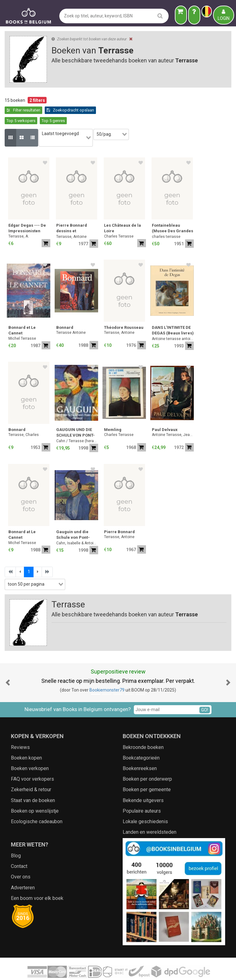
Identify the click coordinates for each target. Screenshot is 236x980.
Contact (19, 849)
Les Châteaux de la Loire (123, 211)
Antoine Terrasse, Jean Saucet (173, 418)
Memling (113, 413)
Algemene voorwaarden (93, 969)
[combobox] (69, 124)
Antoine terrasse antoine (173, 322)
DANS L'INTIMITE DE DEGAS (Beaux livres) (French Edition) (173, 314)
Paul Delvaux (165, 413)
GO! (205, 693)
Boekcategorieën (141, 741)
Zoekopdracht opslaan (30, 110)
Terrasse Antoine (71, 316)
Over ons (21, 860)
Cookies (145, 969)
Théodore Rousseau (124, 311)
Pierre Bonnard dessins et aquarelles (72, 212)
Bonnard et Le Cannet (22, 313)
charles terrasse (166, 220)
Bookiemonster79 (107, 673)
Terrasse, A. (19, 219)
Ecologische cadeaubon (37, 804)
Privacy (127, 969)
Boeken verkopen (30, 751)
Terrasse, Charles (24, 418)
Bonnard (65, 311)
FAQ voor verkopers (32, 762)
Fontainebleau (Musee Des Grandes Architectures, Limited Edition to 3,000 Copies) (172, 212)
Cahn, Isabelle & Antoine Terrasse (77, 526)
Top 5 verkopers (75, 110)
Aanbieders (186, 969)
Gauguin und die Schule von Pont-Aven (73, 518)
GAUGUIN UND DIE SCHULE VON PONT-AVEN (75, 416)
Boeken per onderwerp (147, 762)
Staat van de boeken (33, 783)
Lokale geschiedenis (145, 804)
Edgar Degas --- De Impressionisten (27, 211)
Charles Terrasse (119, 219)
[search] (160, 16)
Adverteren (23, 871)
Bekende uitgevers (143, 783)
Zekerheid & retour (31, 773)
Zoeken (164, 969)
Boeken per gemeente (147, 773)
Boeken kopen (26, 741)
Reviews (20, 730)
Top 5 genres (107, 110)
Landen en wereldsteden (150, 815)
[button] (8, 666)
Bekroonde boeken (143, 730)
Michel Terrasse (22, 321)
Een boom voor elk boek (37, 881)
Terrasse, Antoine (71, 220)
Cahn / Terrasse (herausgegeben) (77, 424)
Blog (16, 839)
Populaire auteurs (142, 794)
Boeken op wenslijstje (35, 794)
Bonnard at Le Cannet (22, 518)
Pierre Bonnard (119, 515)
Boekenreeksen (140, 751)
